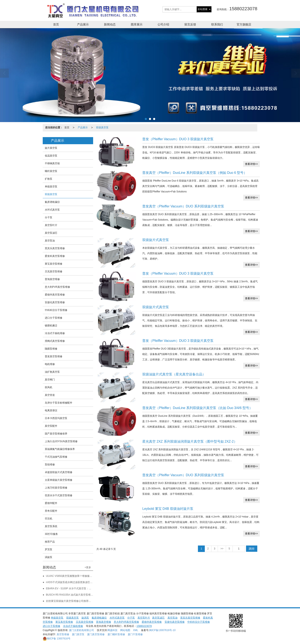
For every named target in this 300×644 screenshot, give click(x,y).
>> (222, 549)
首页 (56, 24)
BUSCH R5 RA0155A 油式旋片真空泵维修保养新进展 (76, 595)
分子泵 (49, 217)
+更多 (88, 567)
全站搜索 (202, 9)
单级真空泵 (51, 187)
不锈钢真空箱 (52, 163)
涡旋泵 (49, 557)
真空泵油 (50, 241)
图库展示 (137, 24)
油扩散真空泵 (52, 372)
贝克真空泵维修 (54, 271)
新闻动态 (110, 24)
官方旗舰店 (244, 24)
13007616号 (57, 639)
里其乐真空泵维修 (55, 248)
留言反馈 (190, 24)
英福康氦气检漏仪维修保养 (60, 449)
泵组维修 (50, 465)
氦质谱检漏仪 (52, 202)
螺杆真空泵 (51, 171)
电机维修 (50, 364)
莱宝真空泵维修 (54, 264)
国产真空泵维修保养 (56, 434)
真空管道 (50, 395)
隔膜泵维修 (51, 349)
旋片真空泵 (51, 148)
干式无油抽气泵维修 (56, 457)
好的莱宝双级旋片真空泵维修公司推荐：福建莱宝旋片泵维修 (80, 601)
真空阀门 (50, 380)
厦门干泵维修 (135, 634)
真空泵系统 (51, 526)
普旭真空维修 (52, 279)
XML (136, 630)
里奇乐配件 (51, 511)
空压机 (49, 519)
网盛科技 (112, 630)
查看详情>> (251, 164)
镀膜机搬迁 (51, 326)
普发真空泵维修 (54, 356)
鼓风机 (49, 387)
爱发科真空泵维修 (55, 256)
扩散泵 (49, 179)
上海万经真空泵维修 (56, 488)
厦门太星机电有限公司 (81, 630)
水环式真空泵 (52, 210)
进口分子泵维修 (54, 318)
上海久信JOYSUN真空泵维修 (61, 441)
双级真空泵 (102, 128)
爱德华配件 (51, 503)
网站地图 (125, 630)
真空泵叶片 (51, 225)
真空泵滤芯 (51, 233)
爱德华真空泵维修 (55, 295)
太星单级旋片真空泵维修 (59, 480)
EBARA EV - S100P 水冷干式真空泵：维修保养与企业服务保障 (81, 588)
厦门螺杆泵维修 (116, 634)
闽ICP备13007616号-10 (162, 630)
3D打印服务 (51, 534)
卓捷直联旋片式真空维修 (59, 472)
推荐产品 (50, 542)
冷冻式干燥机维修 (55, 333)
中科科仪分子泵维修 (56, 310)
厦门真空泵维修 (96, 634)
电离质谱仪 (51, 410)
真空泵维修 (63, 634)
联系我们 (217, 24)
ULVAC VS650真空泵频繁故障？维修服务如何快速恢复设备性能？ (83, 576)
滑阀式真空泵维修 (55, 341)
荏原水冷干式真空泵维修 (59, 495)
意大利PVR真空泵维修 (57, 287)
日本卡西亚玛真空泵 (56, 418)
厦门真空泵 (78, 634)
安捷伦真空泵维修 (55, 302)
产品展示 (83, 24)
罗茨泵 (49, 549)
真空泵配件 (51, 426)
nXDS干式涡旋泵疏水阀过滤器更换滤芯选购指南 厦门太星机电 (81, 582)
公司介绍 (163, 24)
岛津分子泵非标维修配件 (59, 403)
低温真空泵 (51, 156)
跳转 (252, 549)
